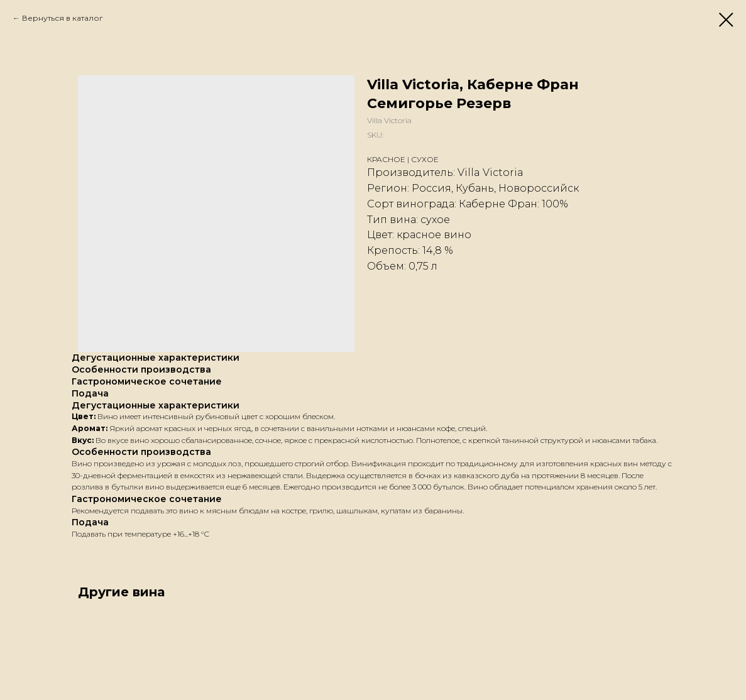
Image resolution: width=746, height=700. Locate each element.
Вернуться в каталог (63, 18)
